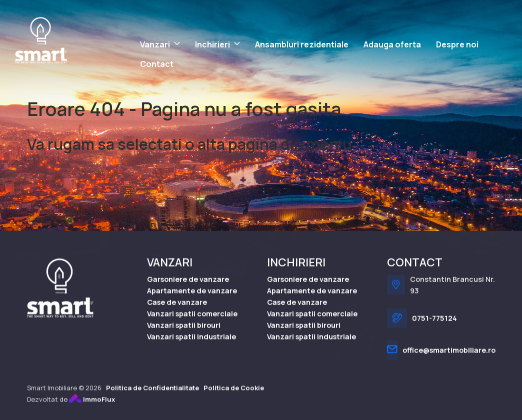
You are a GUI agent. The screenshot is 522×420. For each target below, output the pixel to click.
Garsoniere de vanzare (188, 285)
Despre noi (457, 44)
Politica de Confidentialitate (152, 394)
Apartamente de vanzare (192, 297)
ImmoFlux (92, 406)
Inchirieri (212, 44)
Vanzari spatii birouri (184, 331)
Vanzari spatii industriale (191, 343)
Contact (157, 64)
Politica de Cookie (234, 394)
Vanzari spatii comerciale (192, 320)
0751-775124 (434, 325)
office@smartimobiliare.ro (449, 357)
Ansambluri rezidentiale (302, 44)
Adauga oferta (392, 44)
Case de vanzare (177, 308)
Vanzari (155, 44)
